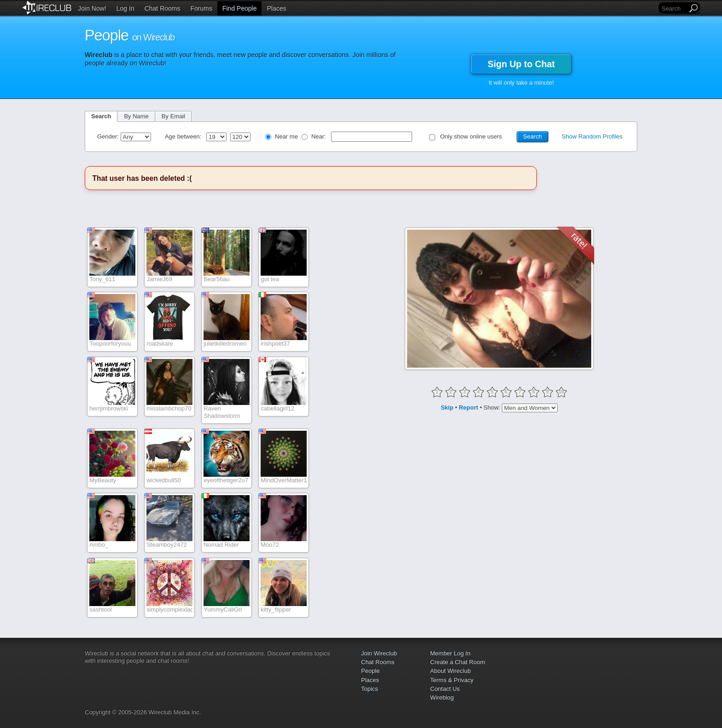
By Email (173, 116)
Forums (201, 8)
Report (468, 407)
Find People (240, 8)
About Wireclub (450, 671)
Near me (286, 136)
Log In (125, 8)
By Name (136, 116)
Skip (447, 407)
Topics (370, 689)
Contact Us (445, 689)
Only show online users (471, 136)
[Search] (674, 9)
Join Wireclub (379, 653)
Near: (319, 136)
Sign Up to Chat (521, 64)
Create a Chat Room (457, 662)
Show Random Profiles (592, 136)
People (370, 671)
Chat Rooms (162, 8)
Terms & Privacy (452, 680)
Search (101, 116)
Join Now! (92, 8)
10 (561, 392)
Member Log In (450, 653)
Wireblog (442, 697)
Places (276, 8)
